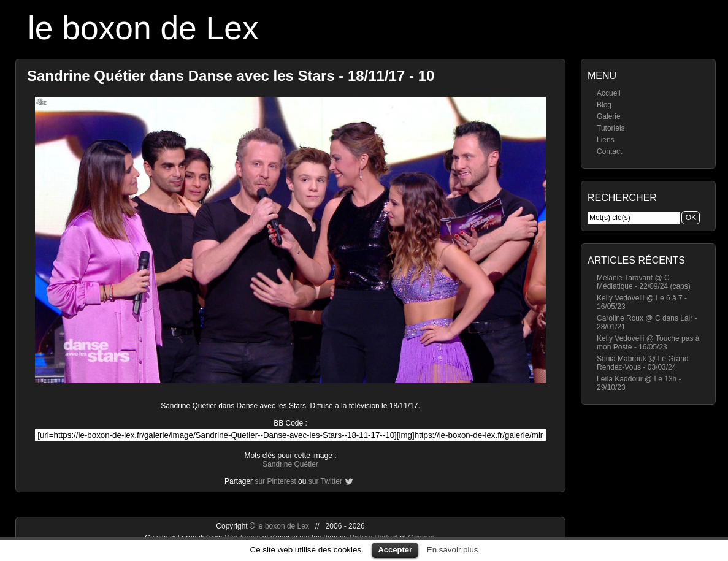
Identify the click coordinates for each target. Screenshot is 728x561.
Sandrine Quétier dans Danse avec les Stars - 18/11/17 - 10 (231, 76)
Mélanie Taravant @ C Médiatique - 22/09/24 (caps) (644, 282)
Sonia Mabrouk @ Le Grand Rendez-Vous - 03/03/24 (643, 363)
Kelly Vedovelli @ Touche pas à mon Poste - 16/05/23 (648, 343)
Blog (604, 105)
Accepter (395, 550)
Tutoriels (611, 128)
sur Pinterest (275, 481)
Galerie (609, 116)
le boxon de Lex (143, 28)
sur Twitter (325, 481)
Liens (606, 140)
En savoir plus (453, 550)
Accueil (609, 93)
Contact (609, 151)
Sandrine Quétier (290, 464)
